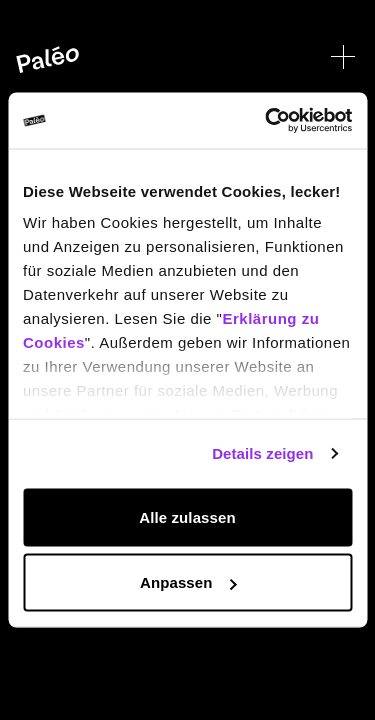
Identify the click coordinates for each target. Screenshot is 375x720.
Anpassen (188, 582)
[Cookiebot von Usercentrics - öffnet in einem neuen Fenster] (267, 121)
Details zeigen (262, 453)
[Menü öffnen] (343, 57)
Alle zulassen (187, 516)
